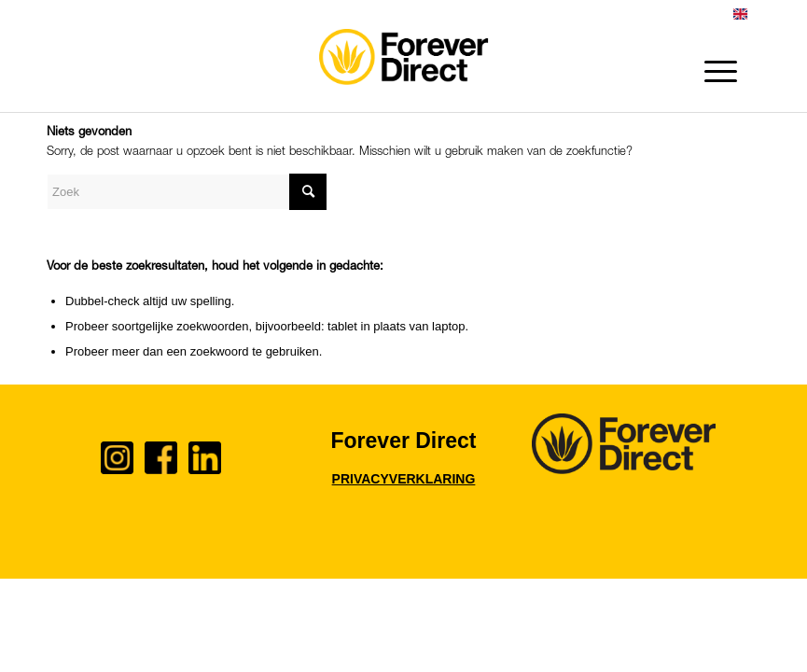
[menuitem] (740, 18)
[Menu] (711, 71)
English (740, 14)
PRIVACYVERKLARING (404, 479)
